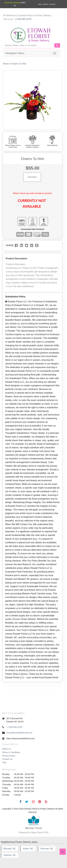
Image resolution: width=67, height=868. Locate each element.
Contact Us (7, 759)
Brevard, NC (10, 849)
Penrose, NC (47, 849)
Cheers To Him (19, 64)
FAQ (4, 762)
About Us (6, 749)
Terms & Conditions (11, 752)
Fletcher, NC (10, 855)
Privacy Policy (9, 756)
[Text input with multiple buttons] (29, 45)
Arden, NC (28, 849)
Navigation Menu (15, 53)
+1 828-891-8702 (23, 19)
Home (6, 64)
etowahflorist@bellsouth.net (19, 733)
